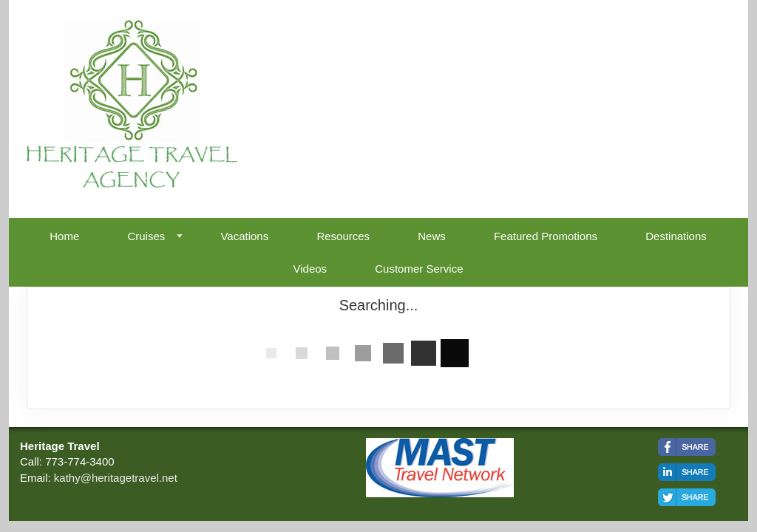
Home (64, 236)
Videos (310, 269)
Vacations (244, 236)
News (432, 236)
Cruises (146, 236)
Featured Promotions (546, 236)
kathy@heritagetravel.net (116, 478)
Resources (343, 236)
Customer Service (419, 269)
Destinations (676, 236)
